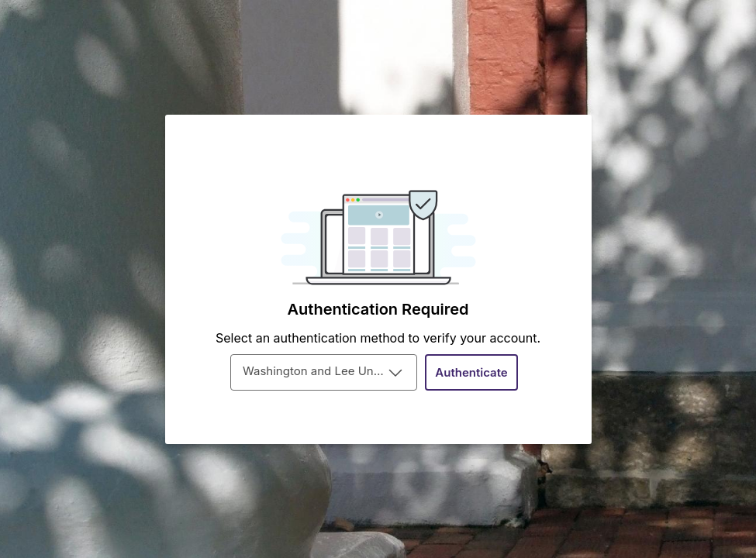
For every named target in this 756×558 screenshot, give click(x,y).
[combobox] (324, 372)
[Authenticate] (471, 372)
